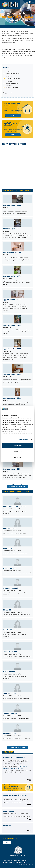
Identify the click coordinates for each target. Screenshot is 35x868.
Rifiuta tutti (17, 457)
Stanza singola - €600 (12, 229)
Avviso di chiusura (12, 83)
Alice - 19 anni (9, 548)
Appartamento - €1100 (12, 300)
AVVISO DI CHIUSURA (13, 74)
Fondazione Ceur (18, 861)
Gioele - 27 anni (10, 568)
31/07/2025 (9, 77)
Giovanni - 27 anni (11, 588)
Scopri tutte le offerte (17, 487)
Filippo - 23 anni (10, 733)
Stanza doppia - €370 (12, 276)
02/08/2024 (9, 86)
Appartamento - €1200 (12, 252)
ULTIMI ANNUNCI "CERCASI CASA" (16, 492)
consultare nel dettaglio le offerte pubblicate (15, 767)
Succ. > (20, 484)
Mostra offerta (21, 214)
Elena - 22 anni (9, 610)
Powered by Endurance (26, 864)
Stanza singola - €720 (12, 325)
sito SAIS (4, 55)
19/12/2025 (8, 72)
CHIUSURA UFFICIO (12, 88)
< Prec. (14, 484)
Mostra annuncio (20, 533)
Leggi (29, 780)
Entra (13, 115)
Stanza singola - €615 (12, 469)
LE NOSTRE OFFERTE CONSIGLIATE (17, 190)
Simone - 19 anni (10, 713)
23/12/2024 (9, 81)
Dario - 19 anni (9, 672)
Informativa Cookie (20, 862)
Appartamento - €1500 (12, 398)
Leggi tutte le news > (10, 93)
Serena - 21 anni (10, 693)
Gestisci (18, 451)
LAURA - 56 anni (10, 528)
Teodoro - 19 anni (10, 652)
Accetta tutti (17, 445)
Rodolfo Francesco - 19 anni (14, 507)
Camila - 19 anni (10, 630)
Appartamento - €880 (12, 349)
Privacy (11, 862)
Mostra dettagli (24, 439)
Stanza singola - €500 (12, 374)
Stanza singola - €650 (12, 205)
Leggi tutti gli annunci (18, 747)
